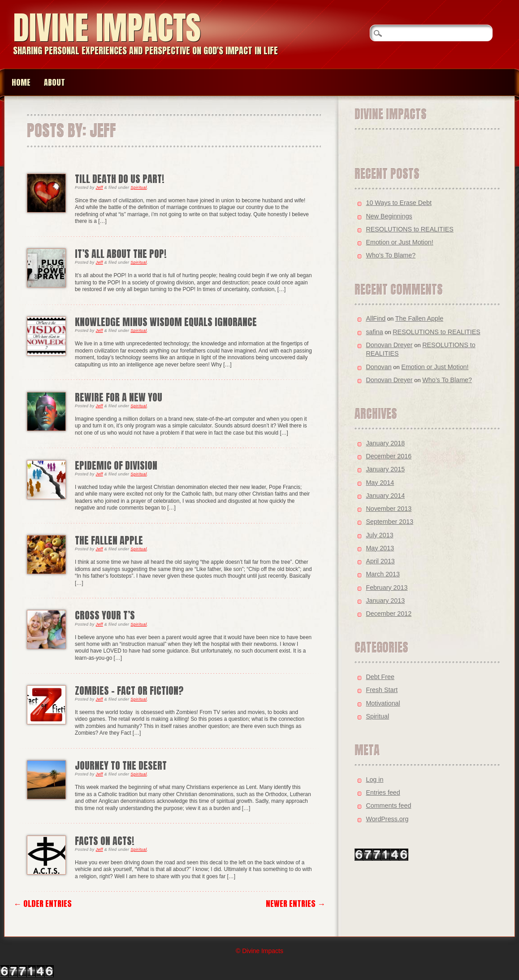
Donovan (378, 367)
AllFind (376, 318)
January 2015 (385, 469)
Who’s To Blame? (391, 255)
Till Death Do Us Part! (120, 179)
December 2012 (389, 614)
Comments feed (388, 806)
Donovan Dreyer (389, 345)
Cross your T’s (105, 615)
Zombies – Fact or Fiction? (129, 690)
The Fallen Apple (109, 540)
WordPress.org (387, 819)
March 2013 (383, 574)
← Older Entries (43, 904)
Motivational (383, 703)
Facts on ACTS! (105, 841)
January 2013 (385, 601)
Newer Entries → (296, 904)
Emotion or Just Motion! (399, 242)
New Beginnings (389, 216)
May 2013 (380, 548)
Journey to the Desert (121, 765)
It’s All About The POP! (121, 254)
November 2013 (389, 509)
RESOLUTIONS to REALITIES (409, 229)
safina (374, 332)
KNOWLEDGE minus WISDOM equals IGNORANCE (166, 322)
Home (21, 82)
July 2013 (379, 535)
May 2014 (380, 483)
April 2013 (380, 561)
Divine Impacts (107, 28)
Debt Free (380, 677)
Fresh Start (382, 690)
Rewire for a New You (119, 397)
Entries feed (383, 793)
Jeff (99, 187)
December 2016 (389, 456)
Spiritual (138, 187)
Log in (374, 780)
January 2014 (385, 496)
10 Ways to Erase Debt (398, 203)
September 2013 (389, 522)
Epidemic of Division (116, 465)
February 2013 (387, 588)
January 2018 (385, 443)
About (54, 82)
